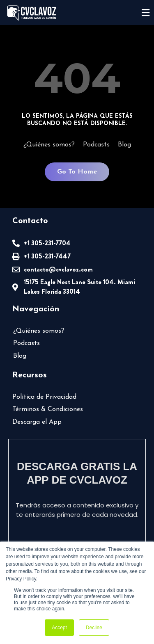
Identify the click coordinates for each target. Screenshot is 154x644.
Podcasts (96, 145)
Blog (124, 145)
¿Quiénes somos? (49, 145)
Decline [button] (94, 628)
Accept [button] (59, 628)
